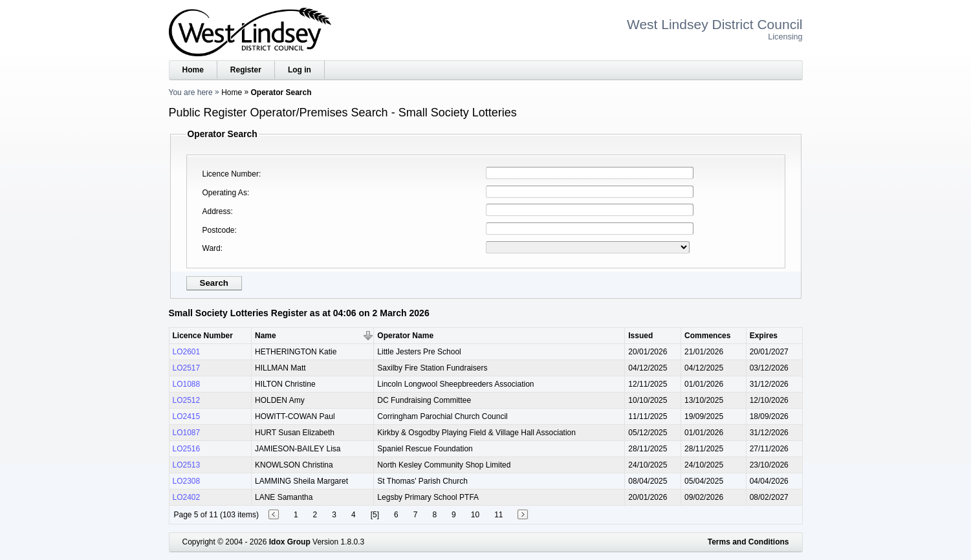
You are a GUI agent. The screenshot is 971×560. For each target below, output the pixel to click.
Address (217, 211)
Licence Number (231, 174)
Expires (764, 336)
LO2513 (187, 465)
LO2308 (187, 481)
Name (266, 336)
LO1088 (187, 384)
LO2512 (187, 400)
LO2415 (187, 416)
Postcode (219, 230)
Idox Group (290, 542)
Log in (300, 70)
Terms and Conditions (748, 542)
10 (475, 515)
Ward (212, 248)
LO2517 (187, 368)
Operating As (225, 193)
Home (193, 70)
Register (246, 70)
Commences (707, 336)
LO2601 (187, 352)
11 (498, 515)
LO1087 (187, 433)
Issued (640, 336)
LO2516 (187, 449)
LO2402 (187, 497)
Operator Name (405, 336)
